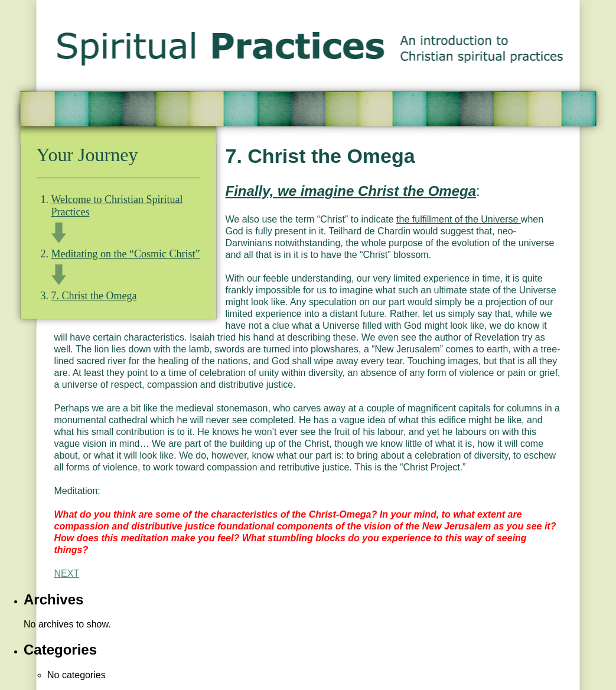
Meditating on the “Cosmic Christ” (126, 254)
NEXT (67, 573)
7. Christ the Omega (94, 296)
